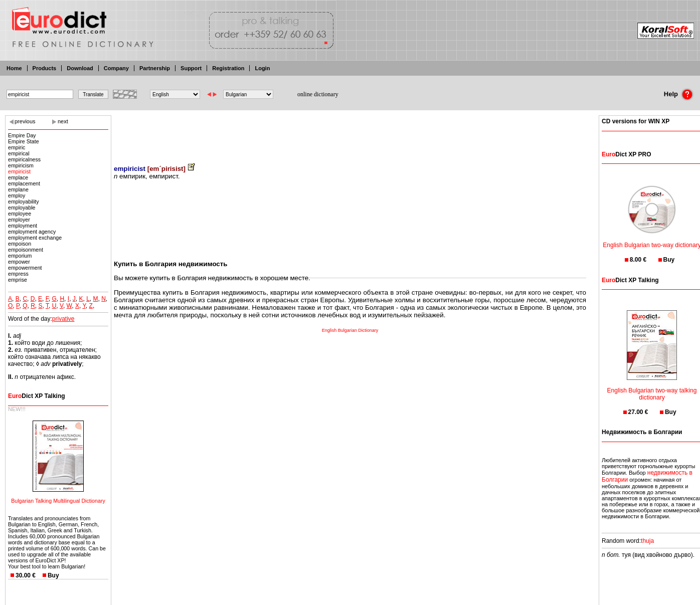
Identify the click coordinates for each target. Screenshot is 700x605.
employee (20, 214)
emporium (20, 256)
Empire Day (22, 135)
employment (23, 226)
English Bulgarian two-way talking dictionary (652, 388)
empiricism (21, 165)
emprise (18, 280)
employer (19, 220)
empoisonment (26, 250)
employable (22, 208)
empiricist (19, 171)
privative (63, 319)
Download (80, 68)
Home (14, 68)
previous (25, 121)
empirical (19, 153)
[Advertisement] (350, 133)
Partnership (155, 68)
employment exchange (35, 238)
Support (191, 68)
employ (17, 195)
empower (19, 262)
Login (262, 68)
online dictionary (318, 94)
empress (18, 274)
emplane (18, 189)
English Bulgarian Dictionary (350, 330)
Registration (228, 68)
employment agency (32, 232)
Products (45, 68)
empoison (20, 244)
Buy (53, 575)
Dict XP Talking (37, 396)
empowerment (25, 268)
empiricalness (24, 159)
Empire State (24, 141)
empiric (17, 147)
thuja (647, 541)
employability (24, 201)
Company (116, 68)
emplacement (24, 183)
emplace (18, 177)
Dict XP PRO (626, 154)
